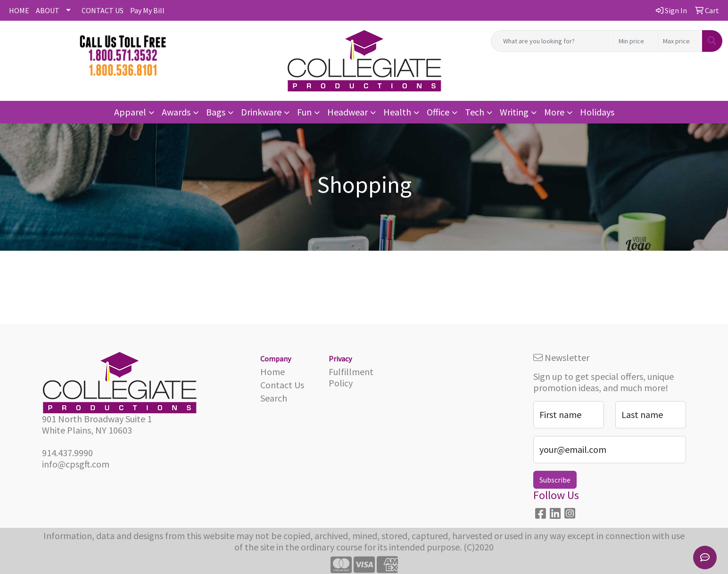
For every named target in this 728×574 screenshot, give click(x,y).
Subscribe (555, 480)
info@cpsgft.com (76, 464)
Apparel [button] (130, 112)
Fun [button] (304, 112)
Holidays (597, 112)
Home (273, 372)
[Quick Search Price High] (680, 41)
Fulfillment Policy (351, 377)
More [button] (554, 112)
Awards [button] (176, 112)
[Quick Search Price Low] (636, 41)
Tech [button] (475, 112)
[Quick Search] (552, 41)
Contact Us (282, 385)
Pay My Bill (147, 10)
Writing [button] (514, 112)
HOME (19, 10)
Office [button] (438, 112)
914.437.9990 (67, 453)
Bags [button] (216, 112)
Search (274, 398)
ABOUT (48, 10)
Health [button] (397, 112)
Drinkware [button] (261, 112)
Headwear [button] (347, 112)
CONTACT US (103, 10)
